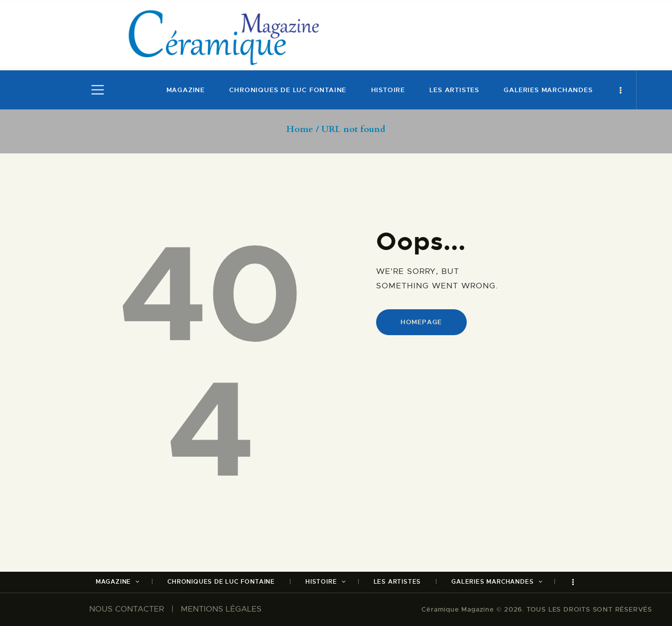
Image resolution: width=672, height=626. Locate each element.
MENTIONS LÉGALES (221, 609)
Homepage (421, 322)
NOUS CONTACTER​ (127, 609)
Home (300, 129)
